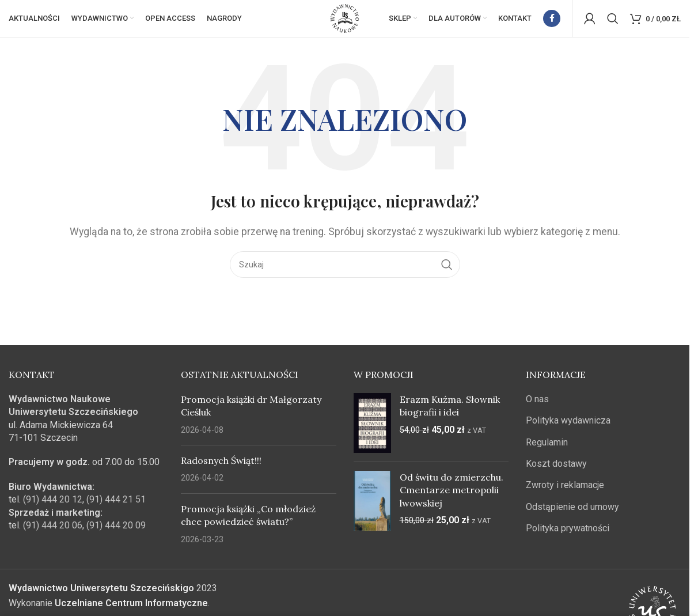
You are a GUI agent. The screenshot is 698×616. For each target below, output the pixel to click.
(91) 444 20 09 (116, 534)
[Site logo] (345, 22)
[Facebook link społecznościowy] (552, 23)
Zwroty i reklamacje (565, 494)
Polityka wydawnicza (568, 430)
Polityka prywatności (568, 537)
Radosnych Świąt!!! (221, 470)
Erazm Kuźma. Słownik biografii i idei (450, 415)
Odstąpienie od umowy (572, 516)
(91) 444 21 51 (116, 509)
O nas (537, 408)
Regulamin (547, 451)
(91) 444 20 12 (53, 509)
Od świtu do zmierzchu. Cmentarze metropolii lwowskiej (452, 499)
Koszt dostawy (556, 473)
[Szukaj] (613, 23)
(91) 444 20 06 (53, 534)
